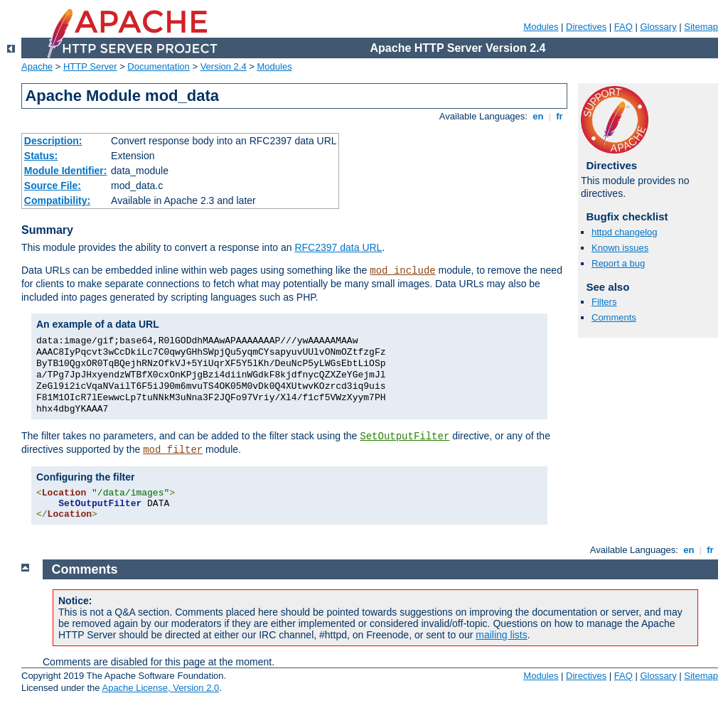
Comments (614, 317)
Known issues (620, 248)
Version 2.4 (224, 66)
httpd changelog (625, 232)
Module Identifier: (66, 171)
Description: (53, 141)
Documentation (158, 66)
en (538, 116)
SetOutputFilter (405, 436)
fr (560, 116)
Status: (41, 156)
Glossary (658, 27)
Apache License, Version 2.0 (160, 688)
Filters (604, 302)
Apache (37, 66)
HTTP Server (90, 66)
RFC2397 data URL (338, 247)
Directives (586, 27)
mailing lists (501, 635)
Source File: (53, 186)
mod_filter (173, 450)
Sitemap (701, 27)
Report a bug (618, 263)
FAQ (623, 27)
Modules (541, 27)
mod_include (402, 271)
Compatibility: (57, 200)
